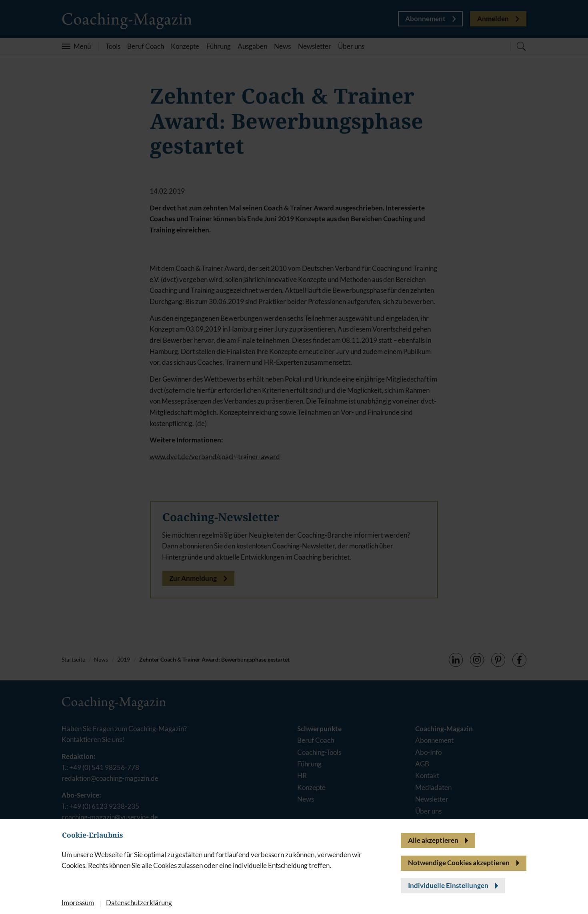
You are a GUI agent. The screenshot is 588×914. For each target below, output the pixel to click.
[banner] (294, 457)
